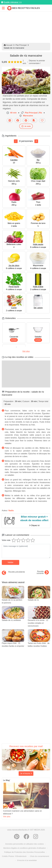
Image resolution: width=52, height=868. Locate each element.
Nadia (11, 511)
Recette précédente (13, 572)
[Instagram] (36, 837)
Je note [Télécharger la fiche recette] (26, 126)
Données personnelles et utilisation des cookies (25, 844)
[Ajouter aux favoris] (42, 120)
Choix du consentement (40, 856)
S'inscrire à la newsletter (27, 860)
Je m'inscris (26, 773)
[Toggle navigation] (3, 8)
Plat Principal (21, 45)
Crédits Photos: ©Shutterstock (14, 856)
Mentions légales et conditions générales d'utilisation (25, 848)
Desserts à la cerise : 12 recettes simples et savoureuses (39, 619)
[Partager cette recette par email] (10, 120)
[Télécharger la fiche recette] (34, 120)
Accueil (8, 45)
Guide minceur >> (13, 2)
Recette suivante (43, 572)
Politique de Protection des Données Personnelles (25, 852)
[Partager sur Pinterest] (26, 120)
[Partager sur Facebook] (18, 120)
